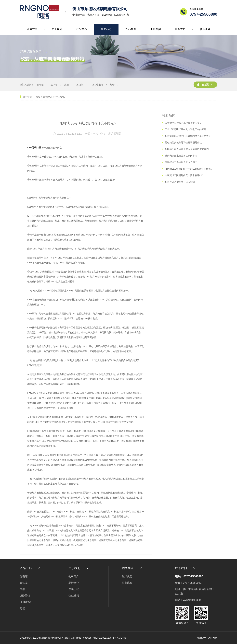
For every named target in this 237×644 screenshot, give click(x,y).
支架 (66, 85)
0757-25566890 (203, 14)
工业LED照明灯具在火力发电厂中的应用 (186, 129)
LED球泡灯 (97, 85)
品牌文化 (74, 583)
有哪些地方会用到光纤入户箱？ (181, 162)
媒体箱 (54, 85)
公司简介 (74, 576)
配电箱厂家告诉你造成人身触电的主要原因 (187, 149)
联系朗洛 (205, 29)
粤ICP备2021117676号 (104, 638)
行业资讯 (60, 97)
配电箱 (40, 85)
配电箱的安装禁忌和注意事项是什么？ (184, 142)
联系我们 (181, 568)
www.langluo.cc (192, 600)
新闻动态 (106, 29)
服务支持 (180, 29)
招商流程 (127, 583)
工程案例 (156, 29)
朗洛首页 (32, 29)
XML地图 (122, 638)
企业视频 (74, 596)
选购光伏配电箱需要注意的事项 (181, 156)
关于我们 (57, 29)
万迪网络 (213, 638)
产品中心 (81, 29)
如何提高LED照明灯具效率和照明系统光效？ (188, 136)
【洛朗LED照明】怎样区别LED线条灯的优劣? (188, 169)
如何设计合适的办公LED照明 (180, 182)
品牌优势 (127, 576)
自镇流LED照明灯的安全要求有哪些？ (184, 175)
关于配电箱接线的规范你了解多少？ (183, 123)
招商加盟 (131, 29)
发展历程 (74, 589)
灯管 (112, 85)
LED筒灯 (80, 85)
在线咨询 (207, 85)
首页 (38, 97)
